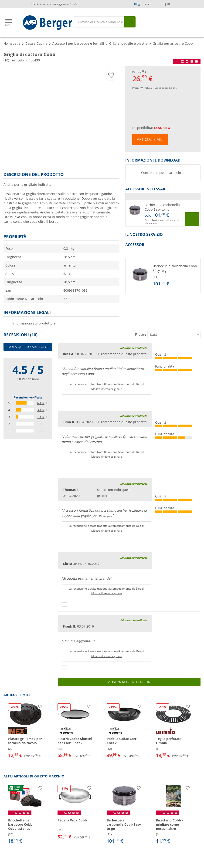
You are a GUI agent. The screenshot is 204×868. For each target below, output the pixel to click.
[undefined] (176, 276)
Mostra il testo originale (107, 389)
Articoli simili (150, 139)
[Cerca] (99, 22)
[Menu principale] (9, 23)
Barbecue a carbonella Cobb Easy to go (162, 207)
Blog (137, 4)
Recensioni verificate (28, 397)
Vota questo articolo (28, 347)
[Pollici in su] (64, 400)
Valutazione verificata (133, 348)
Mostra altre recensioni (129, 682)
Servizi (148, 4)
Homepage (12, 43)
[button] (163, 213)
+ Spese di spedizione (165, 88)
